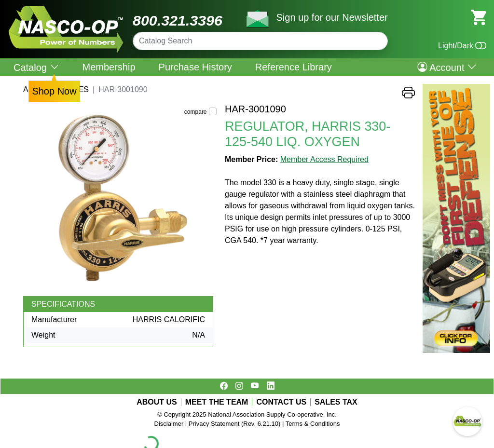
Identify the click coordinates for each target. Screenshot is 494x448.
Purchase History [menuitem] (195, 67)
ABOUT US (157, 402)
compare (196, 112)
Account (447, 67)
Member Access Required (324, 159)
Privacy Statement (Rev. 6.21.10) (235, 424)
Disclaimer (169, 424)
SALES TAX (336, 402)
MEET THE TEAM (217, 402)
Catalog (36, 67)
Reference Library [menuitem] (294, 67)
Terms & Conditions (313, 424)
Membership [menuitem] (109, 67)
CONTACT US (281, 402)
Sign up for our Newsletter (332, 17)
